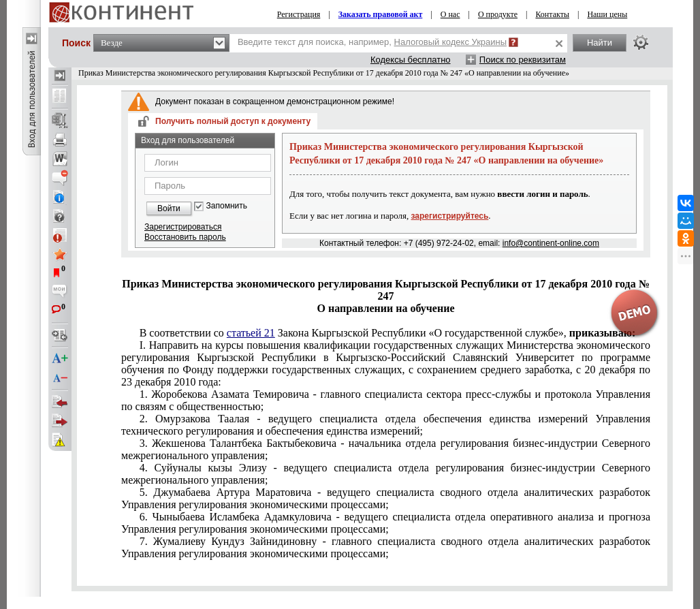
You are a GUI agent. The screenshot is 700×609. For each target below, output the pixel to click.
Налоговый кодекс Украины (451, 42)
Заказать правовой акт (381, 14)
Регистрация (299, 14)
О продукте (498, 14)
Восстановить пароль (185, 237)
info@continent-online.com (551, 243)
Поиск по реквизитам (523, 60)
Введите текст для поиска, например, (372, 42)
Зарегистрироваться (183, 227)
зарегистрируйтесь (450, 216)
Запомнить (227, 206)
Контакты (552, 14)
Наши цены (607, 14)
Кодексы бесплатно (411, 60)
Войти (169, 208)
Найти (600, 43)
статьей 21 (251, 333)
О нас (450, 14)
